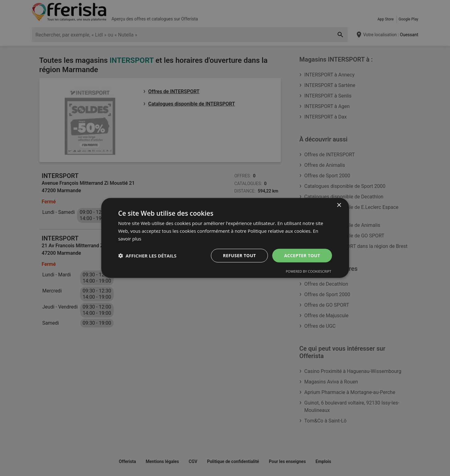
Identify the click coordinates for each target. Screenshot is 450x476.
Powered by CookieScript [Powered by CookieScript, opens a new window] (309, 271)
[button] (147, 256)
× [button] (339, 205)
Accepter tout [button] (302, 255)
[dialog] (225, 238)
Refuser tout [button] (240, 255)
